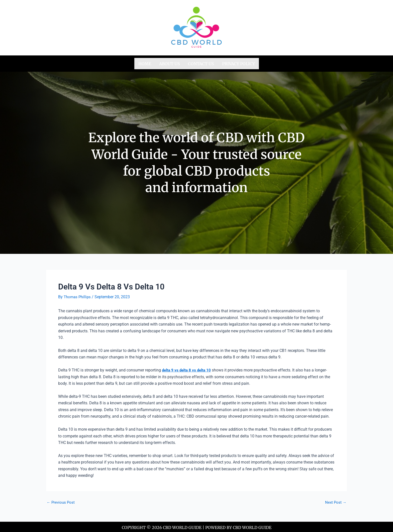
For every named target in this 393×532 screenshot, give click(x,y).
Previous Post (61, 501)
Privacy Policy (238, 63)
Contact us (201, 63)
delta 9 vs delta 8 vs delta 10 (187, 369)
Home (145, 63)
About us (170, 63)
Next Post (335, 501)
